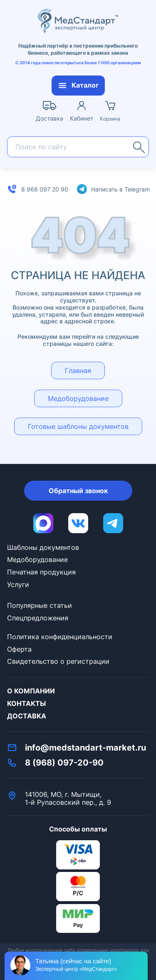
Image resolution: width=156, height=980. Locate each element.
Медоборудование (78, 398)
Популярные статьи (40, 605)
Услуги (18, 584)
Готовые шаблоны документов (78, 426)
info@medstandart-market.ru (85, 748)
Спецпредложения (38, 618)
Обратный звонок (78, 491)
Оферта (19, 649)
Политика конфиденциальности (60, 637)
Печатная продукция (41, 572)
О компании (31, 691)
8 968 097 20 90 (45, 189)
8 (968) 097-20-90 (64, 763)
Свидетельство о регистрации (58, 661)
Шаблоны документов (43, 547)
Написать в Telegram (120, 189)
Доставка (27, 716)
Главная (78, 370)
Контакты (26, 703)
